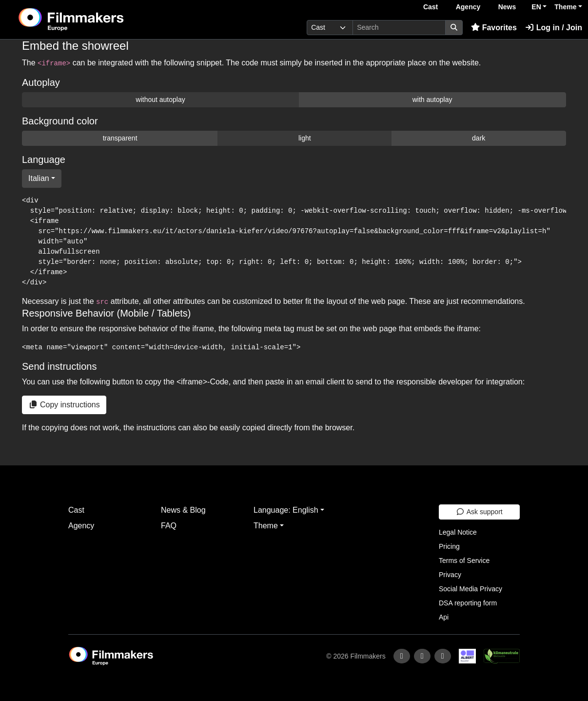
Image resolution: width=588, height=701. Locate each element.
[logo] (95, 20)
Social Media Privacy (470, 589)
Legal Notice (458, 532)
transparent (120, 138)
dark (479, 138)
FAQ (169, 526)
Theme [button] (565, 7)
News (507, 7)
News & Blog (183, 510)
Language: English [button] (286, 510)
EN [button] (536, 7)
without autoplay (161, 100)
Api (444, 617)
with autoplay (432, 100)
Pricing (449, 546)
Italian (39, 178)
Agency (468, 7)
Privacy (450, 575)
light (305, 138)
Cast (431, 7)
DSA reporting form (468, 603)
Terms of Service (464, 561)
